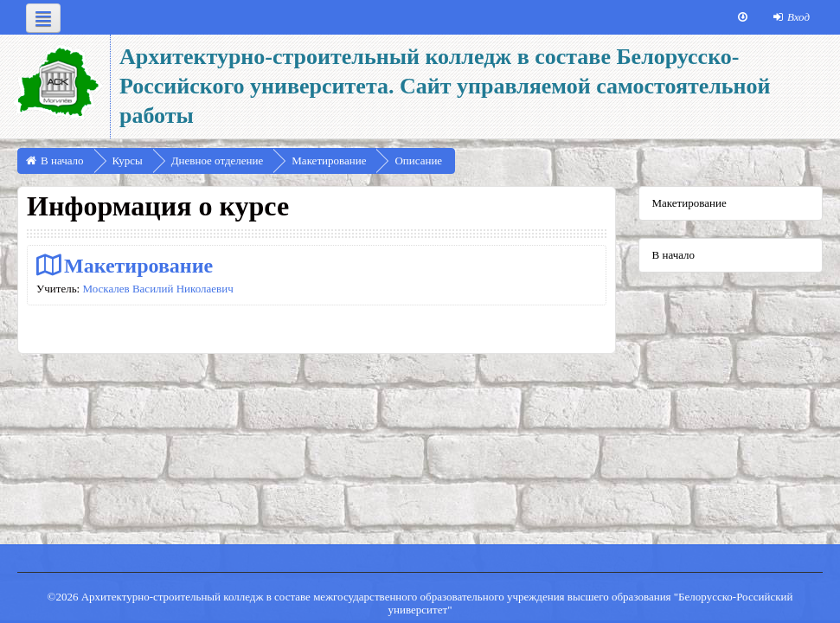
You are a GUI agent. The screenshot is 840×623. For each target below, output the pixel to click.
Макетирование (138, 265)
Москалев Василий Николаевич (157, 289)
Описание (418, 161)
